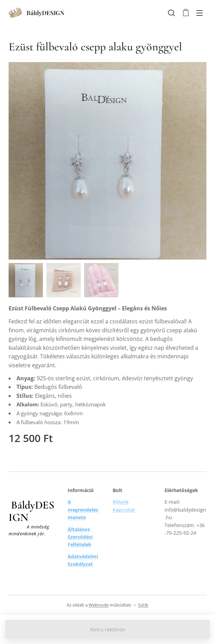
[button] (171, 13)
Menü (200, 13)
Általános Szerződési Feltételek (80, 537)
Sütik (143, 605)
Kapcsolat (124, 510)
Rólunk (121, 502)
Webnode (99, 605)
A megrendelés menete (83, 510)
